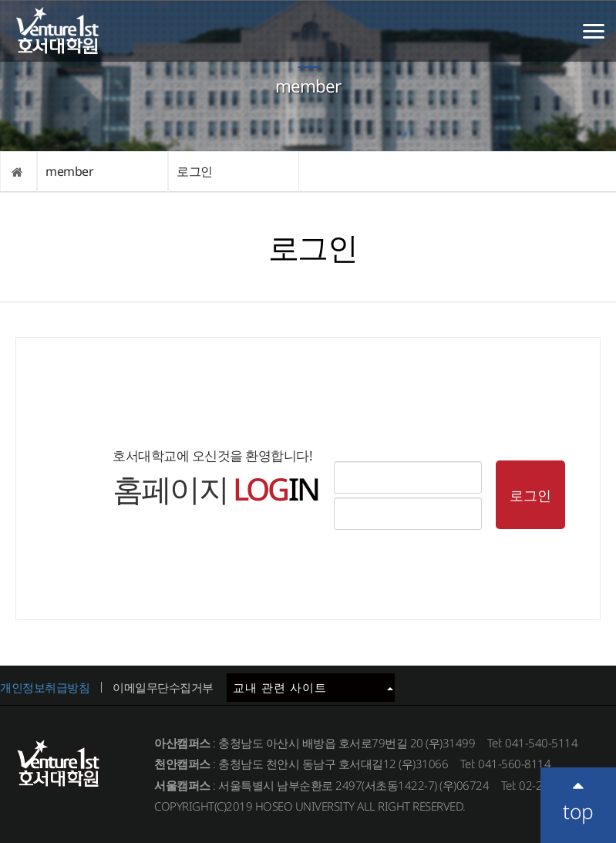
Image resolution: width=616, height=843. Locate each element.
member (69, 171)
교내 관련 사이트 (313, 687)
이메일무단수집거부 (163, 687)
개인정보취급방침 (45, 687)
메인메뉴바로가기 (0, 0)
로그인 (195, 171)
